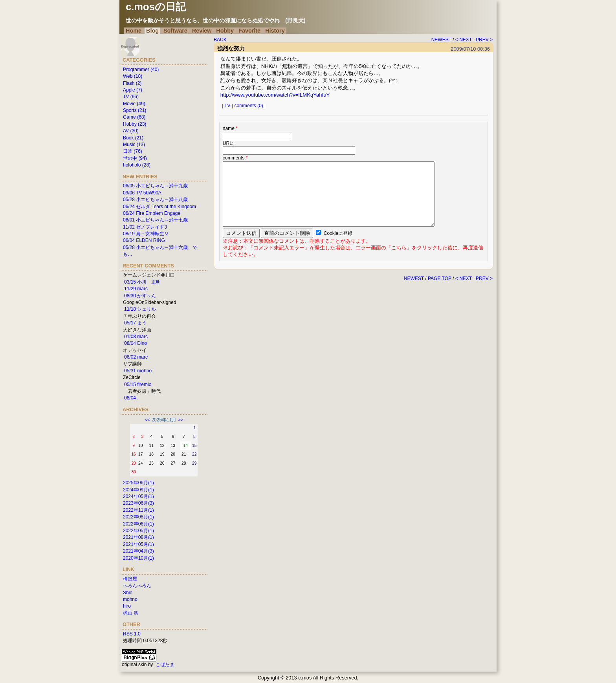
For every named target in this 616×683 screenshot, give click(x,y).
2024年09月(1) (138, 490)
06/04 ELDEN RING (144, 240)
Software (175, 31)
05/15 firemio (138, 385)
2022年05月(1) (138, 531)
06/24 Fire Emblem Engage (152, 213)
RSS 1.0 (132, 634)
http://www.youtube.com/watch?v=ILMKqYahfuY (275, 95)
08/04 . (131, 398)
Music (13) (134, 145)
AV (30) (131, 131)
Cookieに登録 (338, 233)
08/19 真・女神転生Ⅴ (146, 234)
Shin (128, 593)
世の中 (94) (135, 158)
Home (134, 31)
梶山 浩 (131, 613)
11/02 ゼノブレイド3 (145, 227)
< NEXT (464, 40)
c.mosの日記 (156, 7)
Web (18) (133, 76)
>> (181, 420)
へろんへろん (137, 586)
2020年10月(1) (138, 558)
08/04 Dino (136, 343)
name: (230, 128)
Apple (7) (133, 90)
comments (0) (248, 106)
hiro (127, 606)
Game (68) (134, 117)
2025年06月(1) (138, 483)
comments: (235, 158)
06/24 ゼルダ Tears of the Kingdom (159, 207)
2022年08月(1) (138, 517)
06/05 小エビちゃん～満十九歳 (155, 186)
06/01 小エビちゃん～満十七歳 (155, 220)
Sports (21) (135, 110)
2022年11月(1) (138, 510)
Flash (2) (132, 83)
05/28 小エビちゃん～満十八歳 (155, 200)
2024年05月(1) (138, 496)
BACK (220, 40)
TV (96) (131, 97)
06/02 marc (136, 357)
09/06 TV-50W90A (142, 193)
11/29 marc (136, 289)
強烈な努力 (231, 49)
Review (202, 31)
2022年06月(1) (138, 524)
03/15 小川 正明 (142, 282)
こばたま (165, 665)
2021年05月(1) (138, 544)
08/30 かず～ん (140, 296)
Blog (152, 31)
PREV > (484, 40)
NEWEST (441, 40)
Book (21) (133, 138)
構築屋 (130, 579)
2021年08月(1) (138, 537)
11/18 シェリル (140, 309)
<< (147, 420)
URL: (228, 143)
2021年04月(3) (138, 551)
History (275, 31)
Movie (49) (134, 104)
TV (227, 106)
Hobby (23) (135, 124)
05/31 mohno (138, 371)
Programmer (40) (141, 70)
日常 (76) (133, 151)
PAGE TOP (440, 278)
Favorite (249, 31)
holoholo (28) (137, 165)
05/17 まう (135, 323)
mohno (130, 599)
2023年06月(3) (138, 503)
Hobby (225, 31)
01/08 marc (136, 337)
